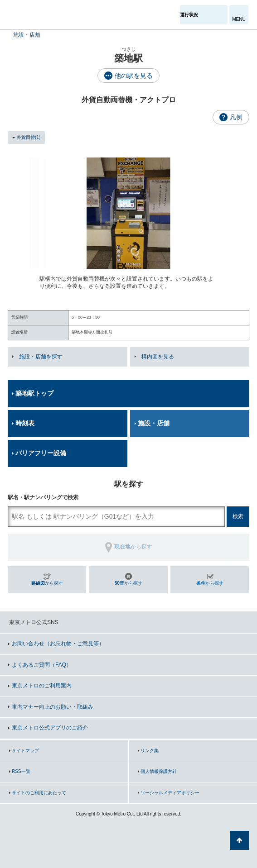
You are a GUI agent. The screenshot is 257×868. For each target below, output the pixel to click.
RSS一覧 (21, 771)
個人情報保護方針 (159, 771)
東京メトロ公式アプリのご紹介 (50, 728)
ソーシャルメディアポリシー (170, 793)
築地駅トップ (34, 393)
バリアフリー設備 (41, 453)
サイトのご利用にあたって (39, 793)
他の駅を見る (134, 76)
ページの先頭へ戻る (239, 840)
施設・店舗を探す (41, 357)
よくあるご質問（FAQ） (42, 665)
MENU (239, 19)
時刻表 (25, 423)
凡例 (236, 117)
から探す (47, 583)
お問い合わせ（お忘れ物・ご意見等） (58, 644)
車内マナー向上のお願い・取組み (53, 707)
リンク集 (150, 751)
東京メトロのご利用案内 (42, 686)
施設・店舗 (27, 35)
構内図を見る (158, 357)
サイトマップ (25, 751)
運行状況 (189, 15)
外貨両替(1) (29, 137)
